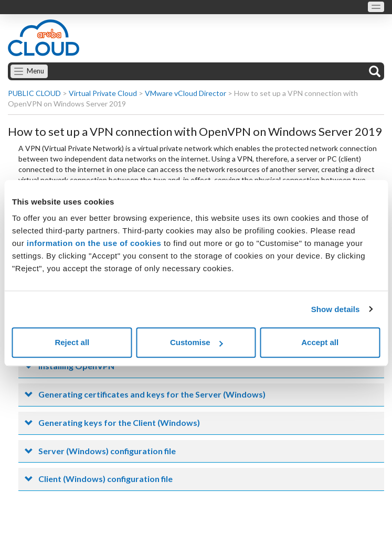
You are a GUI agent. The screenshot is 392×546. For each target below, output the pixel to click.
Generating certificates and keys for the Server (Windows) (152, 394)
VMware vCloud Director (186, 93)
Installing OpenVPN (76, 366)
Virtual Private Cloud (103, 93)
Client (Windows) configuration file (105, 479)
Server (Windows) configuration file (107, 451)
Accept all (320, 342)
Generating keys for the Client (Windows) (119, 422)
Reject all (72, 342)
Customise (197, 342)
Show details (336, 309)
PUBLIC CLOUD (34, 93)
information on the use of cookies (94, 243)
